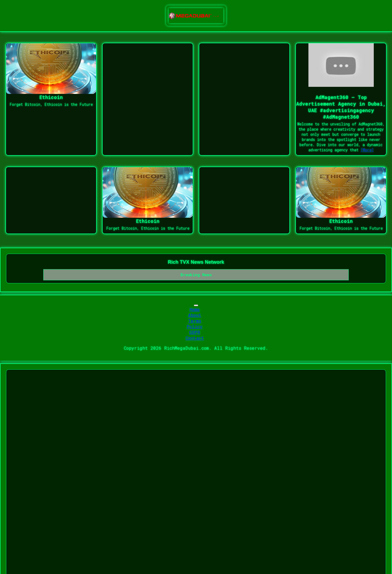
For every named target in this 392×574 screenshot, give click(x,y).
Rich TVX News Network (196, 262)
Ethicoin (51, 97)
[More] (367, 150)
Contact (195, 338)
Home (195, 309)
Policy (195, 326)
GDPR (195, 332)
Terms (195, 321)
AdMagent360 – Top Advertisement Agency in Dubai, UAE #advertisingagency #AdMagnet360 (341, 107)
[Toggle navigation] (196, 305)
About (195, 315)
